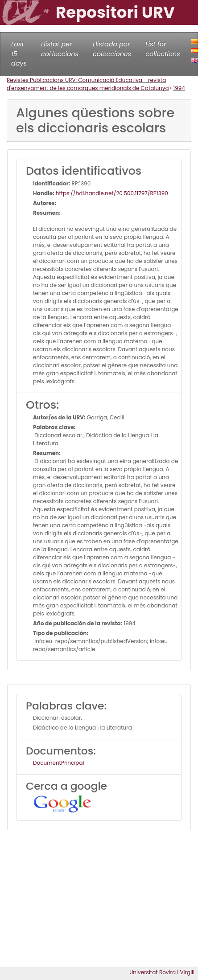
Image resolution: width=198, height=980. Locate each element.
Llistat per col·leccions (60, 49)
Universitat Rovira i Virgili (162, 972)
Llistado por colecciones (112, 49)
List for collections (163, 49)
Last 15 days (19, 54)
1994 (179, 88)
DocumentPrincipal (58, 763)
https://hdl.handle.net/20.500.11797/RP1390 (111, 193)
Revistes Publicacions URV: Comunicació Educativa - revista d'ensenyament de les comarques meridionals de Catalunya (88, 84)
